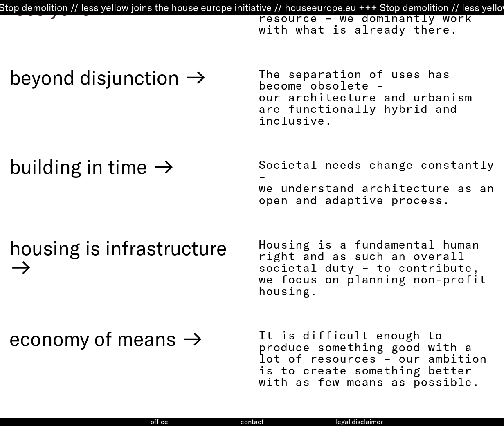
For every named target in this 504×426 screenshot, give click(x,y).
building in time (92, 166)
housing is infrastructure (118, 258)
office (159, 422)
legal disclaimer (359, 422)
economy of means (107, 339)
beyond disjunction (108, 77)
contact (252, 422)
